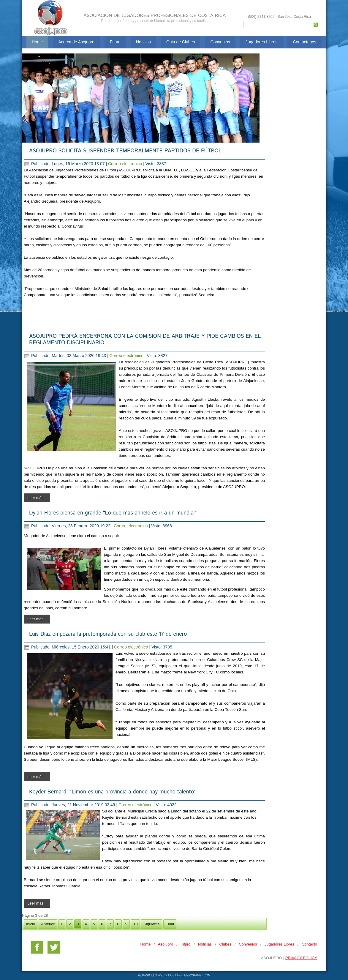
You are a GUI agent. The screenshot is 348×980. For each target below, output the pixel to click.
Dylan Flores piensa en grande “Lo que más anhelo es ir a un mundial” (113, 513)
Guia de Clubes (181, 42)
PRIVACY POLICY (301, 958)
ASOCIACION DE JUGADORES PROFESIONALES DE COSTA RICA (155, 16)
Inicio (31, 924)
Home (37, 42)
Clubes (225, 944)
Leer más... (37, 498)
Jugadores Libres (261, 42)
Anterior (48, 924)
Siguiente (151, 924)
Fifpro (115, 42)
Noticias (143, 42)
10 (135, 924)
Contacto (309, 944)
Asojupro (166, 944)
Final (170, 924)
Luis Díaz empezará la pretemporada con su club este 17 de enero (108, 634)
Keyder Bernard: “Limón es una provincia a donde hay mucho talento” (112, 792)
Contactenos (304, 42)
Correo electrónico (126, 164)
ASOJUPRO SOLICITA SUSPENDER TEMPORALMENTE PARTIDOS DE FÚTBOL (125, 151)
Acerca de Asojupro (76, 42)
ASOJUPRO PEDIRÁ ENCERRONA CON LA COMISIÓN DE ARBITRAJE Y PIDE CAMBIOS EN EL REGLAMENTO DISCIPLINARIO (145, 340)
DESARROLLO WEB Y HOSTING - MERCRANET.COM (174, 975)
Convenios (220, 42)
